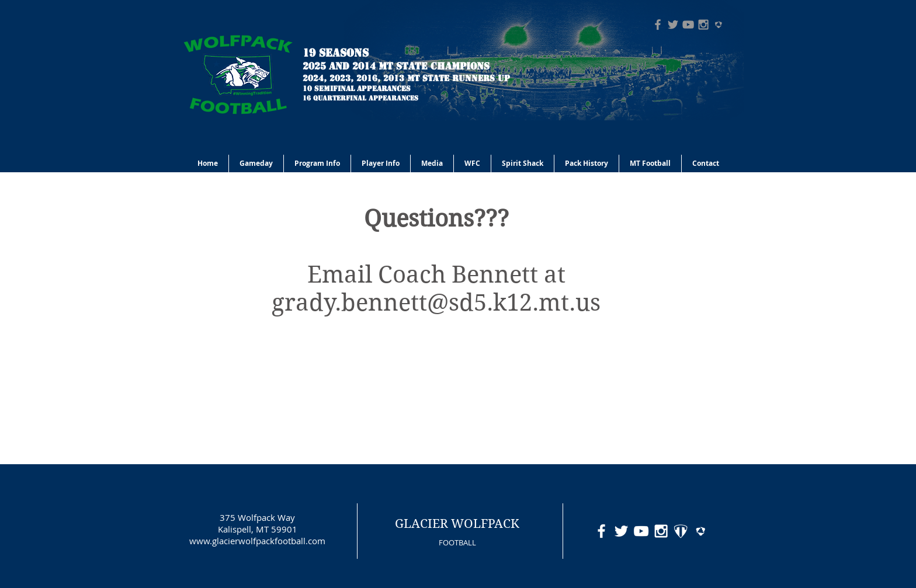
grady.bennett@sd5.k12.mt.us (436, 302)
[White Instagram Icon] (661, 531)
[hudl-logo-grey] (719, 25)
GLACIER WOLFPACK (457, 524)
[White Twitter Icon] (621, 531)
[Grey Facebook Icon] (658, 25)
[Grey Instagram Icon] (703, 25)
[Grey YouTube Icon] (688, 25)
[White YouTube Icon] (641, 531)
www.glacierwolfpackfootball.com (257, 541)
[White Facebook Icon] (601, 531)
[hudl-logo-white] (701, 531)
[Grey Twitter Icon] (673, 25)
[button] (317, 163)
